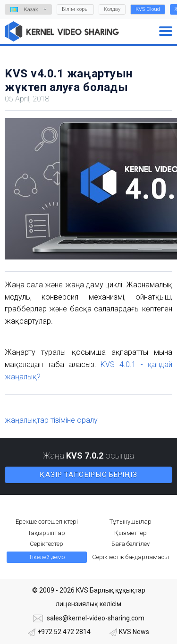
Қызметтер (131, 533)
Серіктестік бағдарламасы (131, 557)
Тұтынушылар (131, 522)
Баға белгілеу (131, 544)
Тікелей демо (47, 557)
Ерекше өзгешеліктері (47, 522)
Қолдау (112, 9)
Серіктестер (46, 544)
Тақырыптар (46, 533)
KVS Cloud (148, 9)
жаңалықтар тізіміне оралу (51, 420)
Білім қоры (75, 9)
